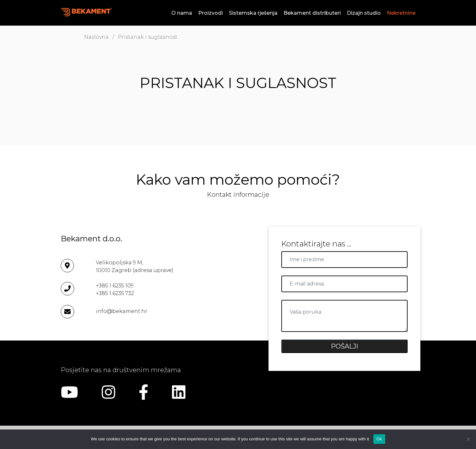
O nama (182, 13)
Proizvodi (211, 13)
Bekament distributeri (312, 13)
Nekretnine (401, 13)
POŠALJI (344, 346)
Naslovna (96, 37)
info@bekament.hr (122, 311)
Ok (379, 439)
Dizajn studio (364, 13)
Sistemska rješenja (253, 13)
